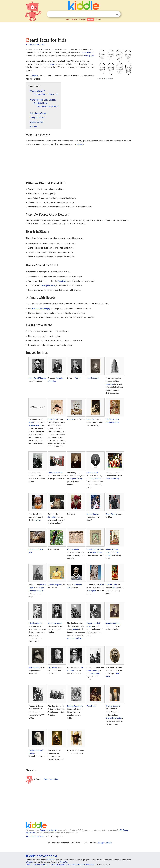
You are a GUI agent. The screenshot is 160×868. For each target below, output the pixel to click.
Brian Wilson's (112, 514)
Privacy (53, 864)
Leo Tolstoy (53, 667)
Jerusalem (52, 517)
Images (74, 20)
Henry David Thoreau (37, 378)
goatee (75, 629)
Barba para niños (51, 779)
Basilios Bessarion (75, 706)
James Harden (92, 514)
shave (52, 64)
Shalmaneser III (35, 425)
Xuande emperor (55, 585)
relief (102, 585)
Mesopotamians (48, 285)
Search (117, 14)
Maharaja (110, 549)
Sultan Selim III (113, 479)
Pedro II (78, 378)
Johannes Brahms (113, 623)
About (45, 864)
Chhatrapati (91, 549)
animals (35, 76)
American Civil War (75, 638)
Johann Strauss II (55, 623)
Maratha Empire (96, 552)
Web (68, 20)
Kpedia (91, 20)
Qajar (114, 588)
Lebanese (110, 384)
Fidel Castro (95, 674)
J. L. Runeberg (92, 378)
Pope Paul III (92, 706)
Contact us (63, 864)
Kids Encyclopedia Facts (35, 44)
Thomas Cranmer (113, 706)
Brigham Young (76, 479)
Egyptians (62, 281)
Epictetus (90, 419)
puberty (80, 144)
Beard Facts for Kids (35, 837)
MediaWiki (64, 862)
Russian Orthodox (55, 473)
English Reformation (114, 718)
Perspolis (92, 591)
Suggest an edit (105, 843)
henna (38, 520)
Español (99, 20)
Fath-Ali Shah (111, 585)
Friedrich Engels (35, 623)
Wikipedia (30, 862)
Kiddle (28, 864)
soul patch (90, 56)
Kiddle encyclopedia (49, 830)
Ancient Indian (73, 549)
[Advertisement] (80, 29)
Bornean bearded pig (41, 309)
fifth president (96, 479)
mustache (87, 53)
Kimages (82, 20)
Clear (112, 14)
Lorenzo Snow (92, 473)
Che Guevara (92, 671)
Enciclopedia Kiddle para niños (82, 864)
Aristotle (71, 419)
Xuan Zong (52, 419)
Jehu (31, 422)
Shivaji (99, 549)
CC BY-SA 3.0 (51, 860)
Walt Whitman (34, 668)
